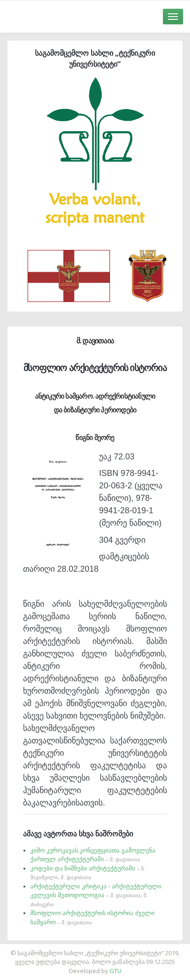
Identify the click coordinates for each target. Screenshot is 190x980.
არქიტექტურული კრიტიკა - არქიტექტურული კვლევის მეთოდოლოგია (96, 895)
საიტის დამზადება (122, 948)
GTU (115, 971)
